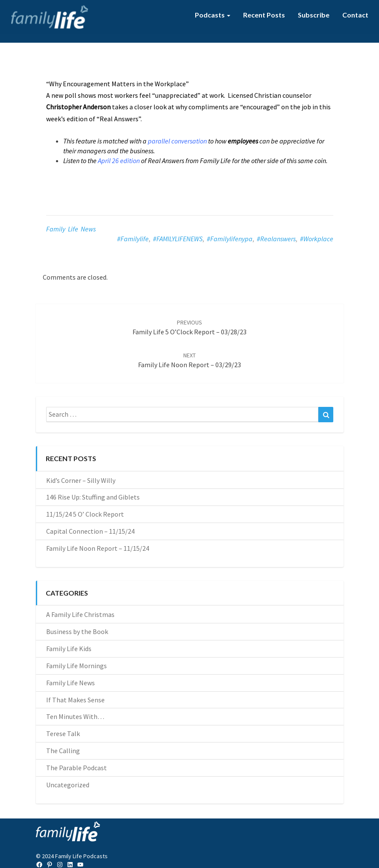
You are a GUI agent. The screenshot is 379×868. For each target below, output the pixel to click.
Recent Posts (264, 15)
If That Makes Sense (75, 700)
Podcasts (213, 15)
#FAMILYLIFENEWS (178, 239)
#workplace (317, 239)
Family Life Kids (69, 649)
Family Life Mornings (76, 666)
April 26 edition (119, 161)
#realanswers (276, 239)
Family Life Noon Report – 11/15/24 (98, 548)
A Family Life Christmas (80, 614)
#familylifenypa (230, 239)
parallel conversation (177, 141)
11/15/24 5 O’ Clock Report (85, 514)
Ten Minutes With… (75, 716)
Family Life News (71, 229)
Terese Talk (63, 734)
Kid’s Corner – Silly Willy (81, 480)
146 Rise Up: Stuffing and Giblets (93, 497)
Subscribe (314, 15)
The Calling (63, 751)
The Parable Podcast (76, 768)
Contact (355, 15)
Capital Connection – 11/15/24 (90, 531)
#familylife (133, 239)
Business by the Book (77, 631)
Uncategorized (68, 785)
